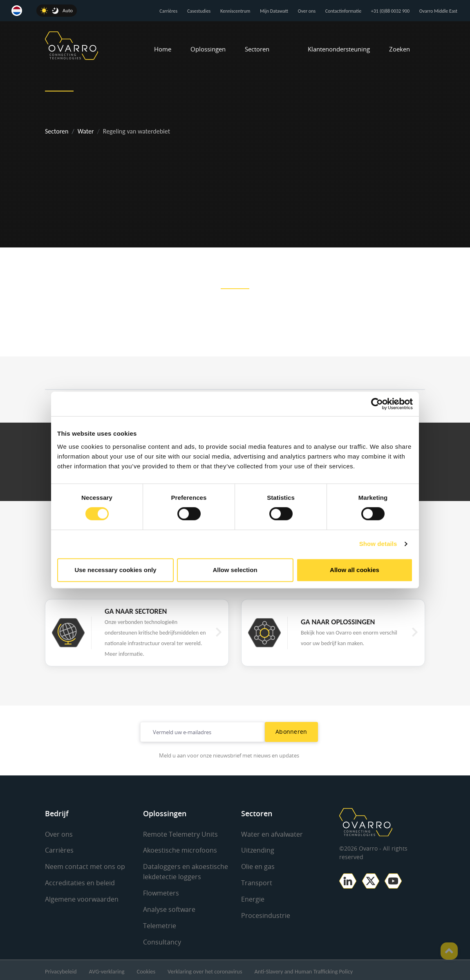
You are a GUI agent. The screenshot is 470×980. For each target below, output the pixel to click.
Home (163, 49)
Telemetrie (160, 924)
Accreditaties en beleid (80, 882)
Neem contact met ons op (85, 866)
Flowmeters (161, 892)
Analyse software (169, 908)
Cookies (146, 969)
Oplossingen (208, 49)
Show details (378, 544)
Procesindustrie (266, 914)
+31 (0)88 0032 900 (390, 11)
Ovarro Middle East (438, 11)
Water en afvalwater (272, 834)
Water (86, 131)
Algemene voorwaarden (82, 898)
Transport (257, 882)
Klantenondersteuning (339, 49)
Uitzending (258, 850)
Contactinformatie (343, 11)
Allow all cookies (355, 570)
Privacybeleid (61, 969)
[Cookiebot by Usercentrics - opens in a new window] (377, 404)
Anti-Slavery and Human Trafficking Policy (304, 969)
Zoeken (399, 49)
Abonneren (291, 732)
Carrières (168, 11)
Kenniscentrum (235, 11)
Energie (253, 898)
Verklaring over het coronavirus (205, 969)
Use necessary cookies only (115, 570)
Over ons (307, 11)
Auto (68, 10)
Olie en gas (258, 866)
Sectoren (257, 49)
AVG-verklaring (107, 969)
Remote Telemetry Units (180, 834)
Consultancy (162, 940)
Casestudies (199, 11)
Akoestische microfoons (180, 850)
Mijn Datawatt (274, 11)
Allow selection (235, 570)
